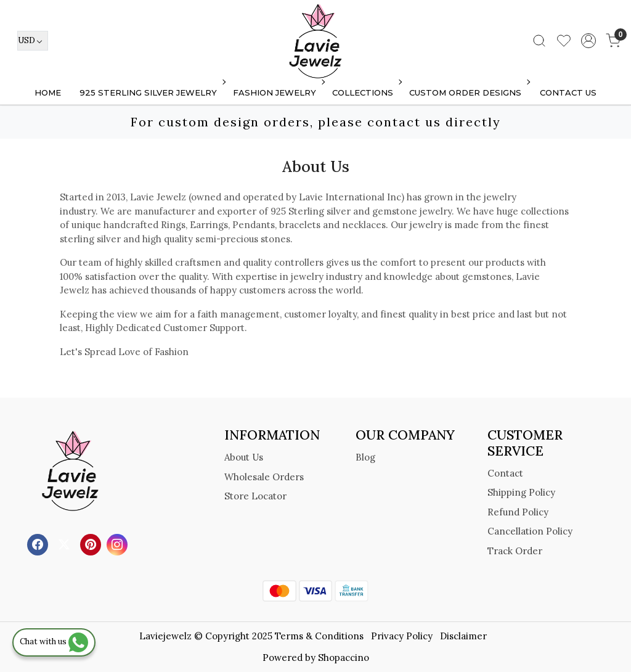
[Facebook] (39, 544)
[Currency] (33, 41)
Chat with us (54, 641)
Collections (366, 92)
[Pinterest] (92, 544)
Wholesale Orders (264, 477)
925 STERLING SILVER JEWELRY (151, 92)
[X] (66, 544)
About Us (244, 457)
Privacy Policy (402, 636)
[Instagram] (119, 544)
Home (48, 92)
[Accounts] (588, 41)
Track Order (515, 551)
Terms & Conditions (319, 636)
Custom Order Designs (468, 92)
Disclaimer (463, 636)
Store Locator (255, 496)
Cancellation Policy (530, 531)
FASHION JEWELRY (278, 92)
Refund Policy (518, 512)
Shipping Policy (521, 492)
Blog (365, 457)
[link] (539, 41)
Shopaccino (344, 658)
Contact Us (568, 92)
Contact (505, 473)
